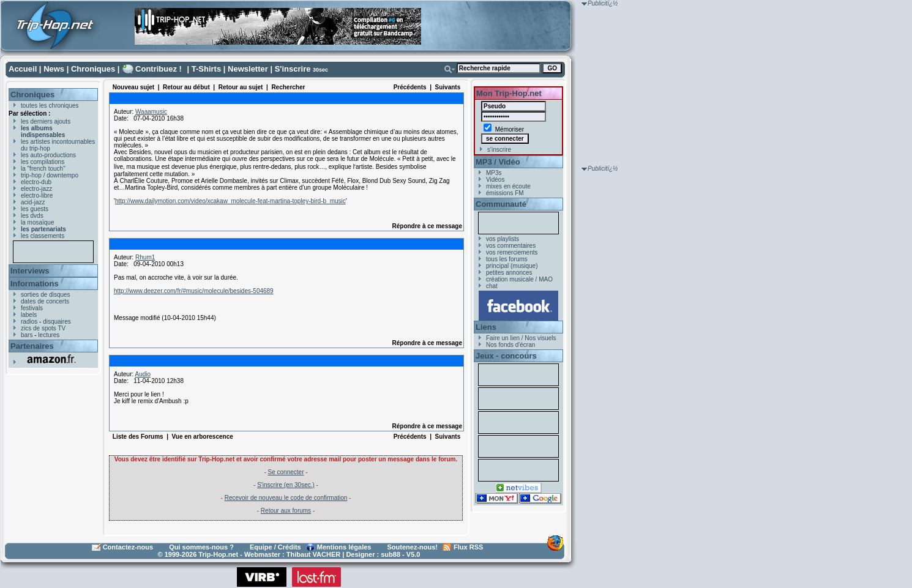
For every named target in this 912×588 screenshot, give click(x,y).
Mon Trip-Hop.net (509, 93)
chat (492, 286)
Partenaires (32, 346)
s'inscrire (499, 150)
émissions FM (505, 193)
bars (27, 335)
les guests (35, 209)
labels (29, 315)
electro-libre (37, 195)
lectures (49, 335)
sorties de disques (46, 295)
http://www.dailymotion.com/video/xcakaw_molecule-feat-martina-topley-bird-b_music (230, 201)
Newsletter (248, 69)
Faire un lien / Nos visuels (521, 338)
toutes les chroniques (50, 106)
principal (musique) (512, 266)
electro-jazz (36, 189)
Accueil (23, 69)
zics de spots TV (43, 328)
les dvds (32, 216)
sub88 (391, 554)
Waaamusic (151, 112)
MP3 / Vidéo (498, 162)
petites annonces (509, 273)
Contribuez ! (159, 69)
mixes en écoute (508, 186)
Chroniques (93, 69)
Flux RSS (468, 547)
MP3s (494, 173)
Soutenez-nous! (413, 547)
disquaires (57, 322)
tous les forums (507, 259)
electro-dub (36, 182)
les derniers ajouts (46, 121)
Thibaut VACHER (313, 554)
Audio (143, 374)
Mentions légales (344, 547)
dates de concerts (45, 301)
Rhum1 (145, 257)
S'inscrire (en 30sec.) (286, 485)
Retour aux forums (286, 511)
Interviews (30, 271)
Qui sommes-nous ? (201, 547)
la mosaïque (37, 222)
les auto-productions (48, 155)
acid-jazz (33, 202)
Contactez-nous (128, 547)
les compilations (43, 162)
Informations (35, 284)
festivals (32, 308)
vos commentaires (511, 246)
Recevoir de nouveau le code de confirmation (286, 498)
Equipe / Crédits (275, 547)
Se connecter (286, 472)
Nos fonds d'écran (510, 345)
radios (29, 322)
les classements (43, 236)
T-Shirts (206, 69)
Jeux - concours (506, 356)
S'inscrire (293, 69)
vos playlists (503, 239)
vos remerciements (512, 252)
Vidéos (495, 180)
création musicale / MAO (519, 279)
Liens (486, 327)
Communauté (501, 204)
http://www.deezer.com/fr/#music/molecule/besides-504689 (194, 291)
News (54, 69)
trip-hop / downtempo (50, 175)
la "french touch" (43, 169)
